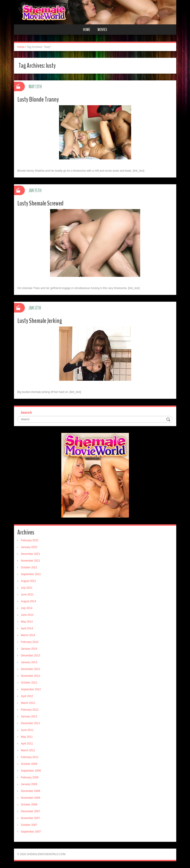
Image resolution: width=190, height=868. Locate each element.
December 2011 (31, 723)
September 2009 (31, 771)
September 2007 (31, 832)
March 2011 (28, 750)
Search (26, 412)
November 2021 (31, 561)
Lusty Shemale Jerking (40, 321)
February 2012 (30, 710)
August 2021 (29, 581)
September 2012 (31, 689)
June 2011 (27, 730)
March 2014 (28, 635)
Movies (102, 30)
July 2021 (27, 588)
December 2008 (31, 791)
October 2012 (29, 683)
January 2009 (29, 784)
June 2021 (27, 595)
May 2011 (27, 737)
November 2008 (31, 798)
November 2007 (31, 818)
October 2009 (29, 764)
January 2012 (29, 716)
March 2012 (28, 703)
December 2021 (31, 554)
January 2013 (29, 662)
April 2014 (27, 628)
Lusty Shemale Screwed (40, 203)
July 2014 (27, 608)
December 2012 (31, 669)
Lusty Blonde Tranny (38, 99)
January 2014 (29, 649)
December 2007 (31, 811)
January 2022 (29, 547)
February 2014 (30, 642)
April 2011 (27, 744)
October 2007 (29, 825)
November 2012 (31, 676)
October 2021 (29, 567)
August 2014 (29, 601)
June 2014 (27, 615)
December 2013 (31, 656)
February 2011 (30, 757)
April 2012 (27, 696)
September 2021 (31, 574)
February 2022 (30, 540)
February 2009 (30, 777)
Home (87, 30)
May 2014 (27, 622)
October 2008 (29, 805)
